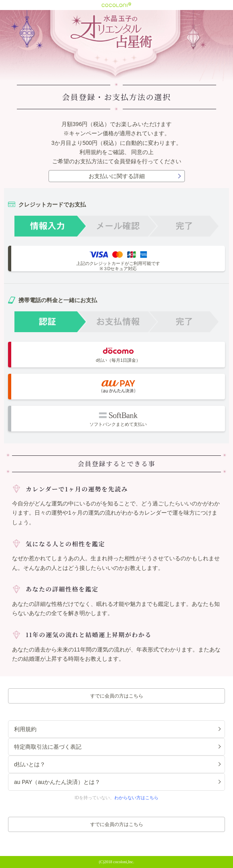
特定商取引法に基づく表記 (48, 747)
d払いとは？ (30, 764)
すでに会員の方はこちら (117, 696)
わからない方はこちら (136, 798)
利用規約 (91, 152)
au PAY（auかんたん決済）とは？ (57, 782)
